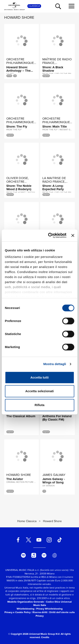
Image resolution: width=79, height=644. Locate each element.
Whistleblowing (25, 609)
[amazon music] (44, 555)
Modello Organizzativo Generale (26, 602)
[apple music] (34, 555)
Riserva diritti (40, 612)
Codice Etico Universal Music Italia (53, 604)
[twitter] (28, 540)
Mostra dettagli (55, 364)
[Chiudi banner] (73, 235)
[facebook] (18, 540)
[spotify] (23, 555)
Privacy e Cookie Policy (17, 612)
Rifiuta (39, 405)
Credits (45, 637)
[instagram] (49, 540)
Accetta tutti (39, 377)
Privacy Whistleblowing (49, 609)
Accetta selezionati (39, 391)
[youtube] (39, 540)
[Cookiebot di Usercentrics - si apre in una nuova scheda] (50, 235)
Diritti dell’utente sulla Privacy (55, 614)
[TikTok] (60, 540)
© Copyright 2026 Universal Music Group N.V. (34, 634)
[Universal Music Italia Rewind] (54, 555)
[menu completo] (72, 6)
